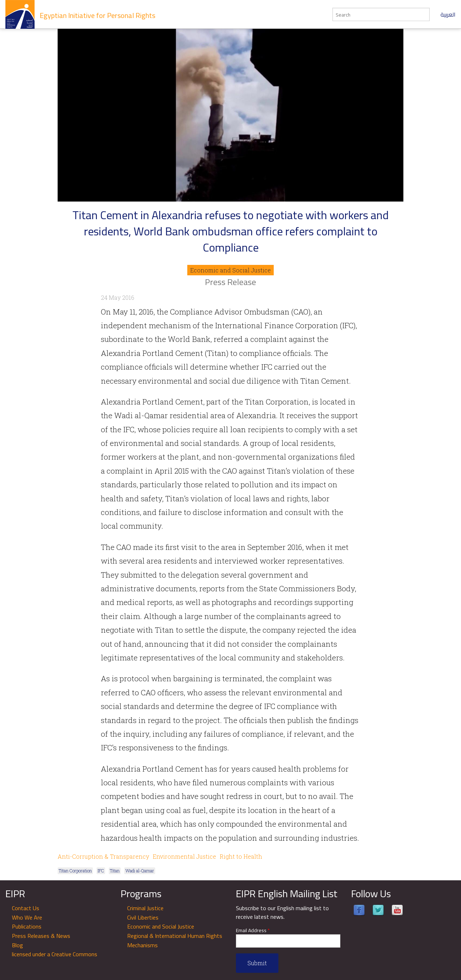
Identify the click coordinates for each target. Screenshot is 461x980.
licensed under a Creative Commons (55, 954)
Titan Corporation (75, 871)
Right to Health (241, 856)
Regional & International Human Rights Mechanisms (175, 940)
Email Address (253, 931)
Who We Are (27, 917)
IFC (101, 871)
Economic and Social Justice (230, 270)
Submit (257, 963)
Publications (27, 926)
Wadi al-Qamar (140, 871)
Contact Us (26, 908)
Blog (17, 945)
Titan (115, 871)
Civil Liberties (143, 917)
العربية (448, 14)
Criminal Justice (145, 908)
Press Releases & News (41, 936)
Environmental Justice (184, 856)
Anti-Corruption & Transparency (103, 856)
